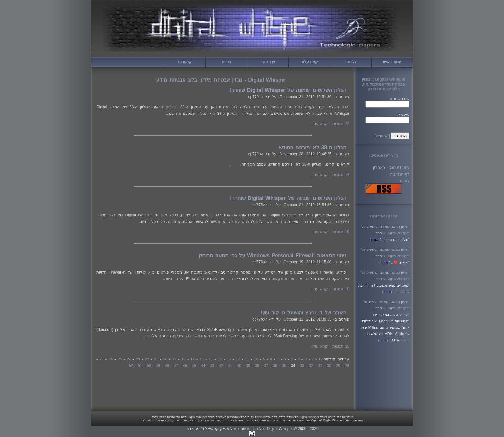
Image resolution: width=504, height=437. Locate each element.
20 (165, 359)
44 (203, 366)
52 (131, 366)
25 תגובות (341, 346)
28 (347, 366)
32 (311, 366)
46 (185, 366)
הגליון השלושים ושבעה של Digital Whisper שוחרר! (288, 198)
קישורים (185, 62)
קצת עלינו (309, 62)
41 (230, 366)
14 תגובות (341, 175)
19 (174, 359)
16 (201, 359)
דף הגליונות (400, 174)
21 (156, 359)
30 (329, 366)
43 (212, 366)
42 (221, 366)
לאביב (404, 181)
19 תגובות (341, 232)
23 (138, 359)
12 (238, 359)
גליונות (351, 62)
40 (239, 366)
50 (149, 366)
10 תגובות (341, 289)
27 (101, 359)
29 (338, 366)
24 (129, 359)
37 (266, 366)
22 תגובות (341, 124)
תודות (226, 62)
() (375, 240)
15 (211, 359)
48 (167, 366)
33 (302, 366)
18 (183, 359)
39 (248, 366)
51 (140, 366)
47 (176, 366)
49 (158, 366)
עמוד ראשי (392, 62)
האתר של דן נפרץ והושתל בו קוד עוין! (303, 313)
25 (120, 359)
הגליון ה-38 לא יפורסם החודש (313, 147)
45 (194, 366)
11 (247, 359)
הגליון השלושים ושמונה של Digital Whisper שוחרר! (288, 90)
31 (320, 366)
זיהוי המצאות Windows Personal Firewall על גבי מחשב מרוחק (272, 255)
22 (147, 359)
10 (256, 359)
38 (257, 366)
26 (111, 359)
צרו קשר (268, 62)
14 (220, 359)
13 (229, 359)
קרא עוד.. (319, 124)
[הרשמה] (382, 136)
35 (284, 366)
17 (192, 359)
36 (275, 366)
